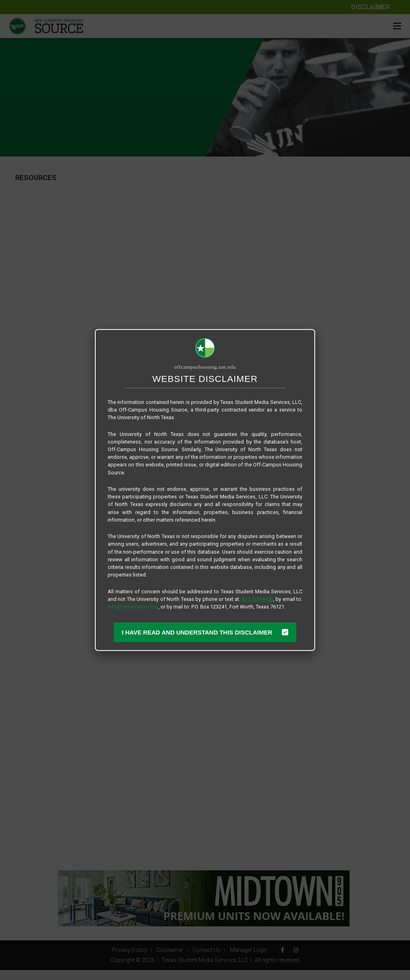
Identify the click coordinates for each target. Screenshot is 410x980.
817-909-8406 (257, 599)
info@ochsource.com (133, 607)
